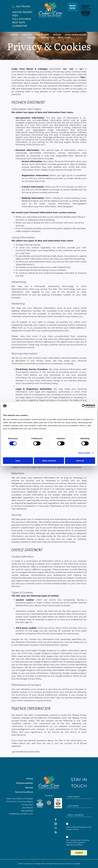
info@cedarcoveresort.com (21, 814)
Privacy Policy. (73, 829)
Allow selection (49, 461)
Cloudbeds (76, 864)
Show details (84, 453)
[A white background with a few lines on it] (40, 803)
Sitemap (29, 788)
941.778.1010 (23, 7)
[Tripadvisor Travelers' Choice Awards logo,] (58, 803)
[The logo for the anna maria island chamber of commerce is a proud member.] (49, 803)
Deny (18, 461)
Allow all (80, 461)
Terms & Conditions (24, 792)
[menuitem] (15, 35)
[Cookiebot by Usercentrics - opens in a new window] (84, 406)
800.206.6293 (27, 811)
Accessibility (27, 783)
